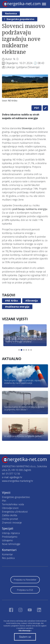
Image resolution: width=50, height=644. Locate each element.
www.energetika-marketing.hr (18, 481)
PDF (37, 108)
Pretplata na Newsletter (25, 580)
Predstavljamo (10, 537)
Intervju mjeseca (11, 533)
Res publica (8, 558)
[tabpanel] (25, 89)
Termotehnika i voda (13, 504)
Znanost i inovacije (12, 523)
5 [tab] (29, 350)
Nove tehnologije (11, 544)
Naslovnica (11, 13)
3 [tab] (24, 350)
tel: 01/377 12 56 (11, 474)
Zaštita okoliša (10, 515)
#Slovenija (32, 301)
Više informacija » (25, 631)
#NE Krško (11, 301)
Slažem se (25, 637)
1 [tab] (19, 350)
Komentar (7, 554)
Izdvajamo (7, 540)
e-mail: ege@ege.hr (12, 477)
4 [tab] (26, 350)
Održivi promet (10, 519)
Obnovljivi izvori (10, 508)
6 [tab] (31, 350)
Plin (4, 501)
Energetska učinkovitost (15, 512)
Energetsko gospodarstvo (20, 19)
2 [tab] (21, 350)
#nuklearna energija (17, 307)
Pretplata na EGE (25, 590)
